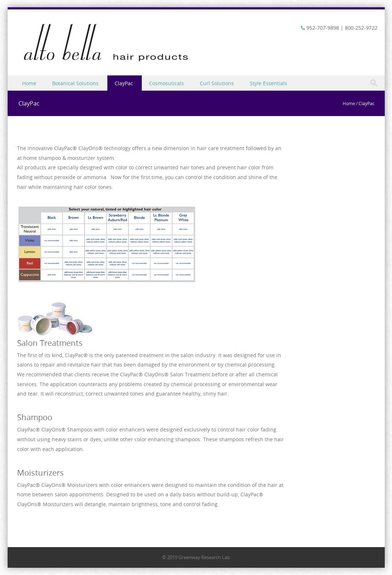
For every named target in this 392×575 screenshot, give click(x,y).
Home (29, 83)
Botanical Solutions (75, 83)
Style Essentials (269, 83)
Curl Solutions (217, 83)
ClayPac (124, 83)
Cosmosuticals (166, 83)
